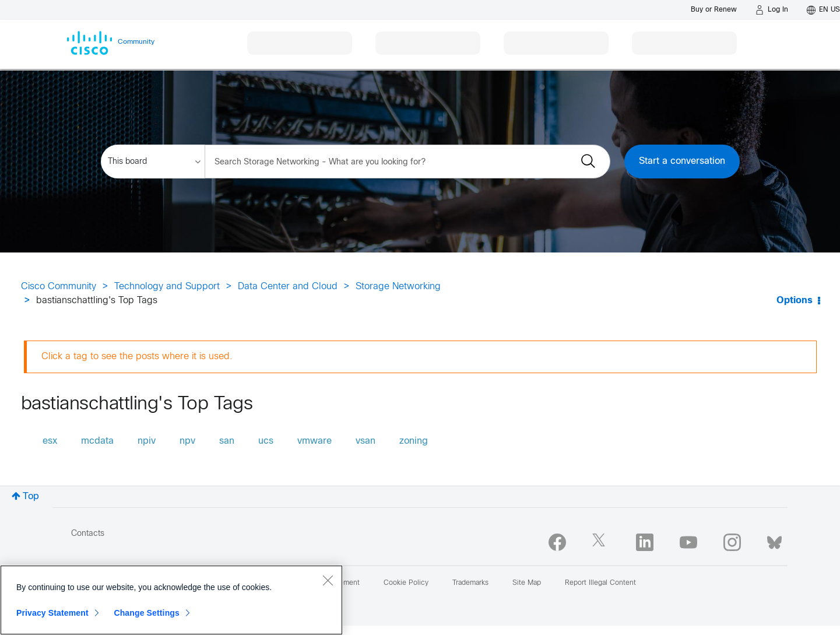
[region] (171, 600)
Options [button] (795, 301)
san (227, 441)
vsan (365, 441)
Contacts (88, 534)
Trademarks (470, 583)
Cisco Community (59, 287)
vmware (314, 441)
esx (50, 441)
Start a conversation (682, 161)
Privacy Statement (52, 613)
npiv (147, 441)
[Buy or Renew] (714, 10)
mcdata (97, 441)
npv (187, 441)
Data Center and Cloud (288, 287)
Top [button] (31, 497)
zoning (414, 441)
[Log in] (772, 10)
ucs (266, 441)
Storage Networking (398, 287)
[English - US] (823, 10)
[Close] (328, 580)
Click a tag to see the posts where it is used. (137, 357)
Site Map (527, 583)
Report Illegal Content (600, 583)
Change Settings (147, 613)
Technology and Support (167, 287)
